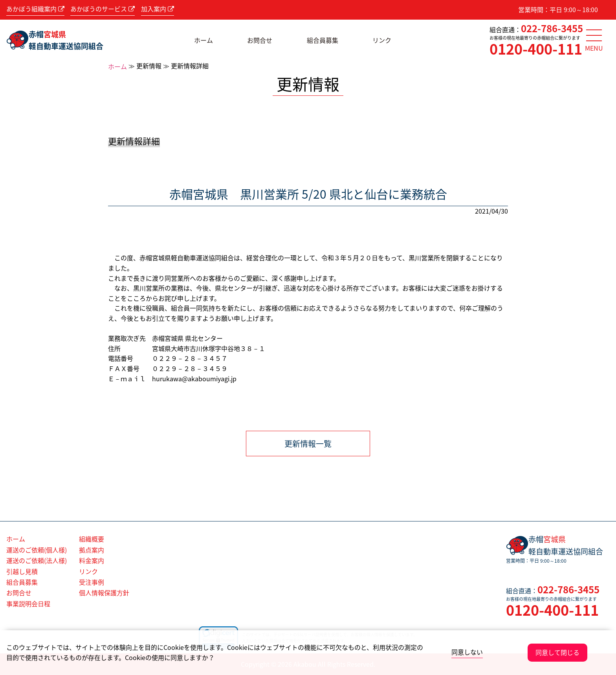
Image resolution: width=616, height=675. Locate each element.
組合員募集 (323, 40)
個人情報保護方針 (104, 593)
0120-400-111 (536, 49)
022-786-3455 (552, 28)
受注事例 (92, 582)
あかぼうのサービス (103, 9)
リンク (382, 40)
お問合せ (260, 40)
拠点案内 (92, 550)
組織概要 (92, 539)
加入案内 (158, 9)
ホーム (203, 40)
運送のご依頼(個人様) (37, 550)
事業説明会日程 (28, 604)
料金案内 (92, 560)
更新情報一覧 (308, 444)
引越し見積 (22, 571)
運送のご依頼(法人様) (37, 560)
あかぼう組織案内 (35, 9)
